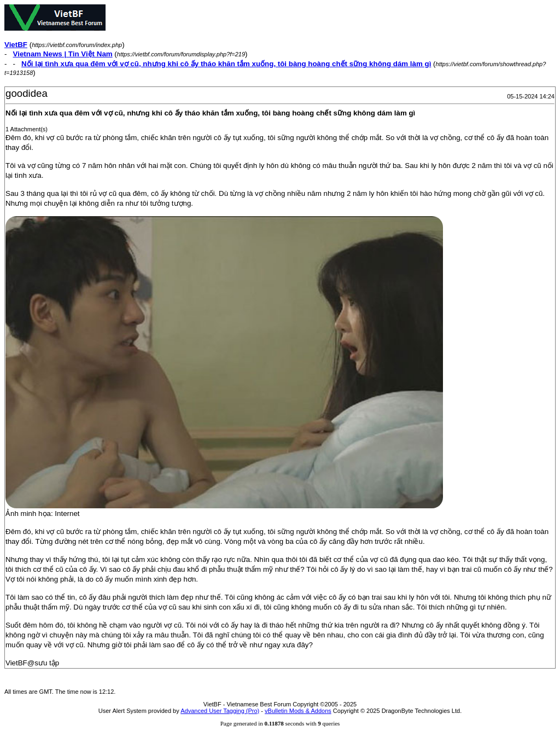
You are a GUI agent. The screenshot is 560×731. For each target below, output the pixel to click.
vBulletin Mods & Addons (298, 711)
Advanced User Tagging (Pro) (220, 711)
